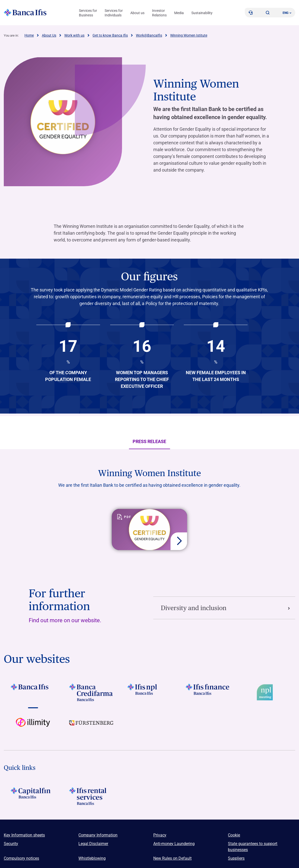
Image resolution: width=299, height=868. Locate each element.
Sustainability (202, 13)
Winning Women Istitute (189, 35)
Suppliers (236, 858)
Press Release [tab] (149, 443)
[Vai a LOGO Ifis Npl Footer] (149, 692)
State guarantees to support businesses (253, 847)
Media (179, 13)
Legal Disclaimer (93, 844)
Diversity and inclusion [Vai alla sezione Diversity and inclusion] (226, 608)
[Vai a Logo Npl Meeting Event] (266, 692)
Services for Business (88, 13)
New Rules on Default (172, 858)
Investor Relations (159, 13)
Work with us (74, 35)
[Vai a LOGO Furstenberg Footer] (91, 727)
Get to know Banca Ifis (110, 35)
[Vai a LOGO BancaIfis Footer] (33, 692)
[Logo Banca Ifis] (25, 13)
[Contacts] (251, 13)
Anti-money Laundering (174, 844)
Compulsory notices (21, 858)
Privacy (160, 835)
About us (137, 13)
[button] (268, 13)
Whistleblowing (92, 858)
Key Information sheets (24, 835)
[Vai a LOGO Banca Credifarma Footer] (91, 692)
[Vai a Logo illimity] (33, 727)
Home (29, 35)
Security (11, 844)
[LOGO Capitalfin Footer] (33, 796)
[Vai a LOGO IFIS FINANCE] (208, 692)
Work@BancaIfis (149, 35)
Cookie (234, 835)
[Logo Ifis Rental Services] (91, 796)
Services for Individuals (114, 13)
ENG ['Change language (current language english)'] (287, 13)
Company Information (98, 835)
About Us (49, 35)
